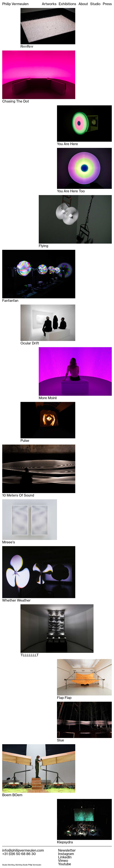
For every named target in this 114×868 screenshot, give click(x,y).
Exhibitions (67, 4)
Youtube (65, 864)
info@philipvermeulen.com (23, 850)
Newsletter (67, 850)
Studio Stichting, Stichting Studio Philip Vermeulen (22, 865)
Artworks (49, 4)
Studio (95, 4)
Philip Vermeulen (15, 4)
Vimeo (63, 861)
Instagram (66, 854)
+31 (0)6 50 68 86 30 (19, 854)
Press (107, 4)
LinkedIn (65, 857)
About (83, 4)
